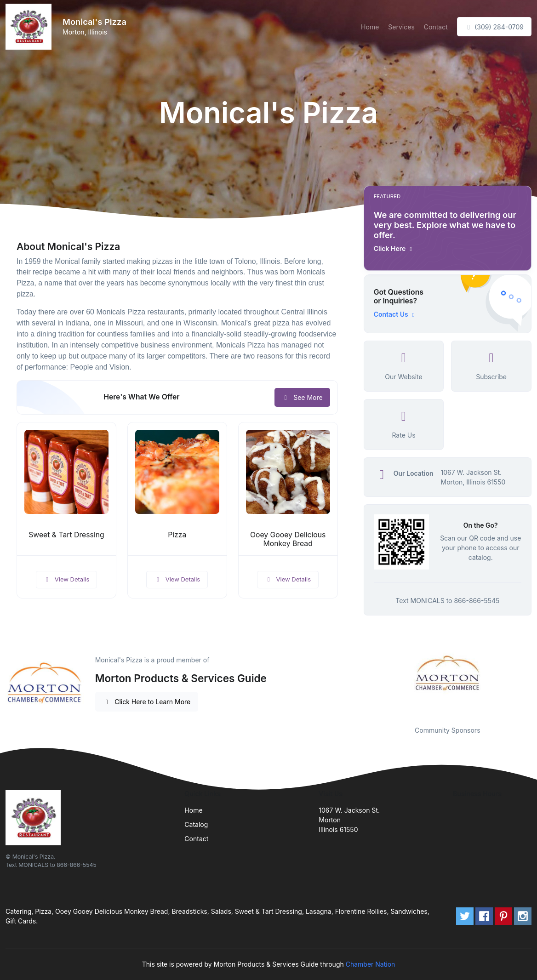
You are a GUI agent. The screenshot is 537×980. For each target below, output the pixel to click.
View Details (67, 579)
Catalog (196, 824)
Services (401, 27)
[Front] (30, 27)
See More (302, 397)
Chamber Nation (371, 964)
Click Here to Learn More (147, 702)
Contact (436, 27)
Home (370, 27)
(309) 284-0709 (494, 27)
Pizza (177, 535)
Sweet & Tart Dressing (66, 535)
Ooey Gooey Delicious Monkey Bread (288, 539)
